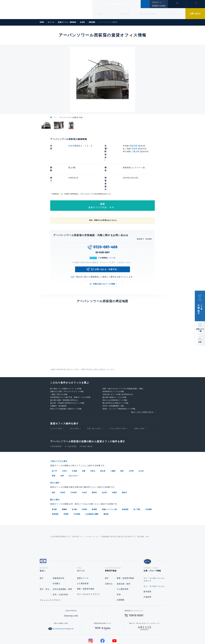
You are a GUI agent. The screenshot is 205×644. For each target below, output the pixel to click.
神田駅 (66, 490)
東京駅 (54, 485)
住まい (97, 4)
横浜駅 (106, 490)
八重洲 (113, 447)
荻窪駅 (135, 149)
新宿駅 (94, 485)
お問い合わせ (195, 14)
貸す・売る (45, 566)
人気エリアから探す (61, 438)
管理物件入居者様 (159, 6)
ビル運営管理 (124, 14)
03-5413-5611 (102, 229)
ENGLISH (155, 2)
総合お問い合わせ (76, 634)
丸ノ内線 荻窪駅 (71, 423)
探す (42, 555)
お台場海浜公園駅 (92, 490)
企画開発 (121, 577)
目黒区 (115, 469)
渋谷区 (63, 469)
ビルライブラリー (173, 14)
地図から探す (140, 405)
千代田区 (74, 469)
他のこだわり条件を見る (142, 389)
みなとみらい (74, 452)
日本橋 (74, 447)
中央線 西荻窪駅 (56, 423)
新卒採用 (147, 568)
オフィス (108, 4)
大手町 (131, 447)
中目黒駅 (149, 485)
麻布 (122, 447)
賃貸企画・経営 (123, 560)
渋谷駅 (84, 485)
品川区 (104, 469)
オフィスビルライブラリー (89, 571)
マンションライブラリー (50, 577)
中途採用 (147, 574)
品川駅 (74, 485)
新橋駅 (64, 485)
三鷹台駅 (136, 151)
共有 (200, 342)
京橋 (84, 447)
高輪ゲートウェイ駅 (109, 485)
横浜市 (124, 469)
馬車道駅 (55, 490)
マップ (112, 234)
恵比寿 (103, 447)
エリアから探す (56, 405)
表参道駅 (125, 485)
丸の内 (141, 447)
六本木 (64, 447)
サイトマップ (131, 634)
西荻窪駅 (134, 146)
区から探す (75, 405)
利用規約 (117, 634)
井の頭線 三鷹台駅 (86, 423)
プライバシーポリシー (98, 634)
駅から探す (56, 476)
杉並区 (71, 146)
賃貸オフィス (83, 555)
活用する (109, 560)
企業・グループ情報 (140, 4)
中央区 (84, 469)
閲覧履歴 (177, 6)
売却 (119, 571)
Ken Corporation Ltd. (25, 10)
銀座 (54, 452)
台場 (62, 452)
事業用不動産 (122, 4)
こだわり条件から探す (118, 405)
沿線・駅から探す (94, 405)
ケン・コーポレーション (154, 563)
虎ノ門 (54, 447)
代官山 (93, 447)
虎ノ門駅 (137, 485)
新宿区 (94, 469)
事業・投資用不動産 (147, 14)
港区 (54, 469)
